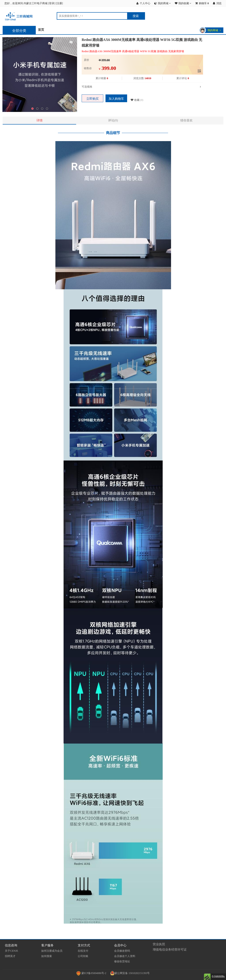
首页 (41, 30)
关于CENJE (11, 951)
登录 (52, 3)
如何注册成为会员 (52, 951)
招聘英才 (10, 956)
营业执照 (159, 944)
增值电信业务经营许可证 (170, 950)
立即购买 (92, 99)
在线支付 (83, 951)
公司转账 (83, 956)
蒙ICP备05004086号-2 (92, 973)
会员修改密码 (122, 951)
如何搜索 (47, 956)
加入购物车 (116, 99)
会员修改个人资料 (125, 956)
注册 (59, 3)
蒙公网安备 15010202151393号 (130, 973)
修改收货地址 (122, 961)
